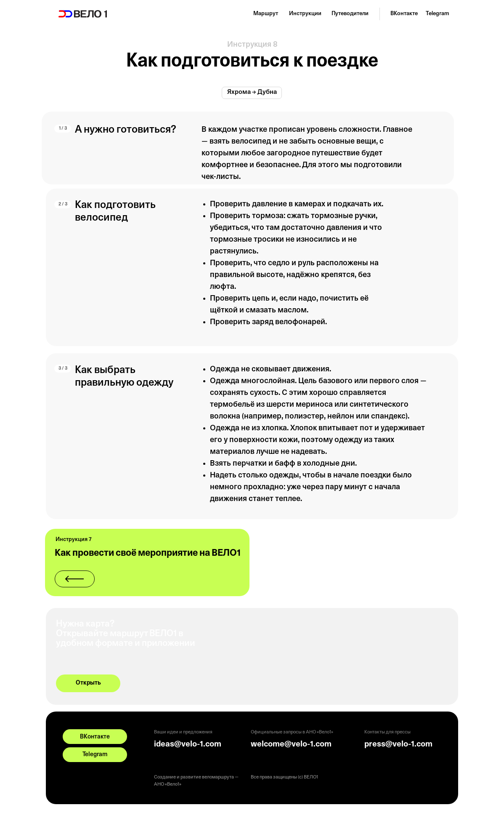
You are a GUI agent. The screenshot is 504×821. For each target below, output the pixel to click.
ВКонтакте (404, 14)
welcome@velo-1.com (291, 745)
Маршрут (266, 14)
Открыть (88, 683)
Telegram (438, 14)
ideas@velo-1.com (188, 745)
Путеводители (350, 14)
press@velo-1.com (398, 745)
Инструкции (305, 14)
